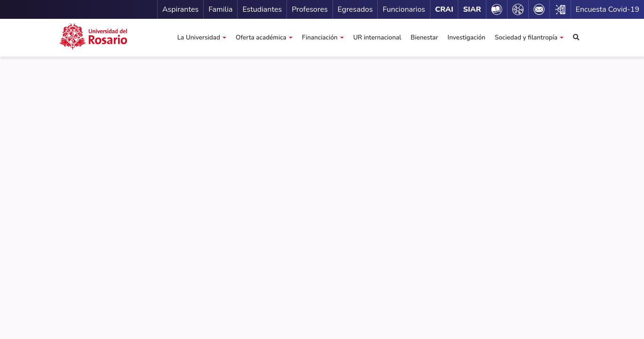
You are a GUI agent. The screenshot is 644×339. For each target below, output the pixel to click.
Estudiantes (262, 9)
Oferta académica (261, 37)
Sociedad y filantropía (526, 37)
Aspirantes (180, 9)
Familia (220, 9)
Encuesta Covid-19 (608, 9)
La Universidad (199, 37)
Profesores (310, 9)
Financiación (320, 37)
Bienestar (424, 37)
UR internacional (377, 37)
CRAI (444, 9)
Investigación (466, 37)
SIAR (472, 9)
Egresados (355, 9)
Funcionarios (404, 9)
